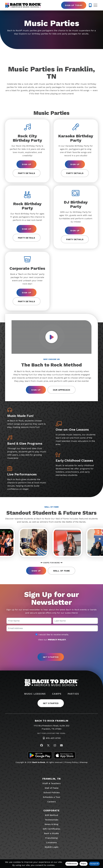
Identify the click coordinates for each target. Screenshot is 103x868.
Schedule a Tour (51, 798)
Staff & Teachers (51, 784)
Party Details (27, 173)
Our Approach (61, 390)
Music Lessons (35, 695)
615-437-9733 (53, 739)
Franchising (51, 839)
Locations (52, 843)
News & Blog (51, 825)
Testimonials (52, 820)
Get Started (51, 704)
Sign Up (26, 164)
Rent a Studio (51, 834)
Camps (57, 695)
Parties (73, 695)
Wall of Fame (62, 572)
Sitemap (84, 763)
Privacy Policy (71, 763)
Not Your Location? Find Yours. (51, 734)
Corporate (51, 811)
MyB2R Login (52, 848)
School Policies (52, 793)
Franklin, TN (52, 779)
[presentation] (51, 648)
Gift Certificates (52, 829)
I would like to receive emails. (52, 635)
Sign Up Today (74, 5)
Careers (52, 802)
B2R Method (51, 816)
